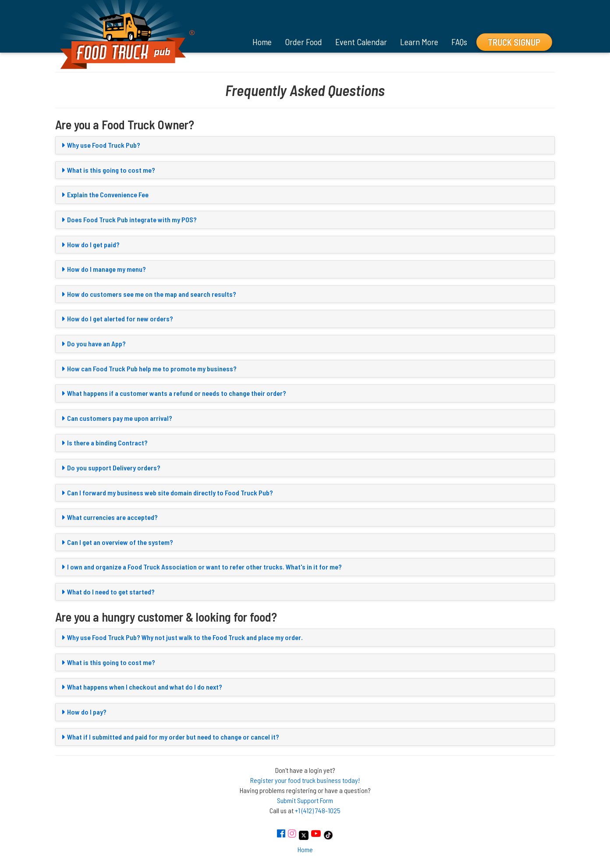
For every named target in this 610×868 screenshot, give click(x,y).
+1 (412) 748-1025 (318, 810)
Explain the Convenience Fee (108, 194)
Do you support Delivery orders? (114, 468)
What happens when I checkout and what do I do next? (145, 687)
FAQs (459, 42)
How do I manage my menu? (106, 269)
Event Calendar (361, 42)
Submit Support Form (305, 800)
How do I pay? (87, 712)
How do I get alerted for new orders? (120, 318)
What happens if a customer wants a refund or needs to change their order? (177, 393)
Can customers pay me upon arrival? (120, 418)
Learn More (419, 42)
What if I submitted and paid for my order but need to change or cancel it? (173, 737)
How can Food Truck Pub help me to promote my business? (152, 368)
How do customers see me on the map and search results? (152, 294)
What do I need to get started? (111, 592)
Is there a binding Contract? (107, 443)
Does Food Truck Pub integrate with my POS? (132, 219)
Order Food (303, 42)
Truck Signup (514, 42)
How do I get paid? (93, 244)
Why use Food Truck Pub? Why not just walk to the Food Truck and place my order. (185, 637)
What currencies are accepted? (112, 517)
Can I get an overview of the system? (120, 542)
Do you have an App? (96, 343)
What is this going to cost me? (111, 170)
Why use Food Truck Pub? (104, 145)
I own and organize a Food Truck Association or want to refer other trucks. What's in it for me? (204, 567)
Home (262, 42)
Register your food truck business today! (305, 780)
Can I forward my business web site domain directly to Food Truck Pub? (170, 493)
